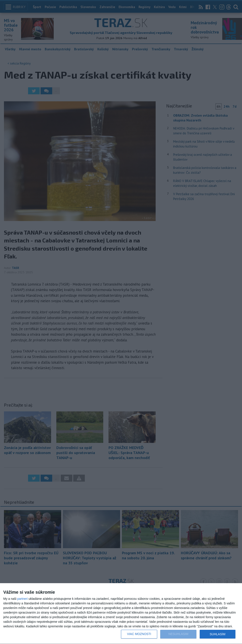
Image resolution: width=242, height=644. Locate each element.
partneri (22, 599)
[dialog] (121, 614)
